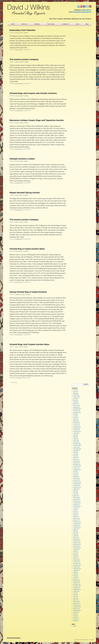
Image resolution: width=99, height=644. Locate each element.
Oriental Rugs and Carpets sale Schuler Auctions (33, 93)
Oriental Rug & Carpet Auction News (27, 249)
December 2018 (77, 482)
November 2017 (77, 503)
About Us (24, 24)
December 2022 (77, 409)
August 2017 (76, 508)
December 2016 (77, 522)
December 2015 (77, 543)
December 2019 (77, 465)
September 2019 (77, 470)
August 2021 (76, 433)
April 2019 (76, 475)
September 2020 (77, 449)
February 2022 (77, 423)
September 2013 (77, 590)
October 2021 (76, 430)
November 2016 (77, 524)
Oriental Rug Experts (14, 638)
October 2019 (76, 468)
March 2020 (76, 459)
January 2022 (76, 425)
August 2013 (76, 591)
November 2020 (77, 445)
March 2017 (76, 517)
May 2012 (76, 617)
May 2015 (76, 555)
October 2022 (76, 411)
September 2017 (77, 506)
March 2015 (76, 558)
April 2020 (76, 458)
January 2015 (76, 562)
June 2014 (76, 574)
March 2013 (76, 600)
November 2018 (77, 484)
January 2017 (76, 520)
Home (13, 24)
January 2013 (76, 603)
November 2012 (77, 607)
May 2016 (76, 534)
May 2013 (76, 596)
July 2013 (76, 593)
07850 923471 (86, 10)
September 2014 (77, 569)
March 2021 (76, 440)
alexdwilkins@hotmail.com (82, 12)
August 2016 (76, 529)
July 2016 (76, 530)
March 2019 (76, 477)
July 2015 (76, 551)
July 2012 (76, 614)
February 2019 (77, 478)
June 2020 (76, 454)
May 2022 (76, 418)
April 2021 (76, 438)
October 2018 (76, 485)
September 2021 (77, 432)
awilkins (26, 33)
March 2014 (76, 579)
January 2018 (76, 499)
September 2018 (77, 487)
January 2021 (76, 442)
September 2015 (77, 548)
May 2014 (76, 576)
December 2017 (77, 501)
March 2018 (76, 496)
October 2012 (76, 609)
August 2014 (76, 570)
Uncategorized (18, 50)
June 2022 (76, 416)
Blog (87, 24)
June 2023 (76, 399)
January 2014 (76, 583)
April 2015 (76, 557)
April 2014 (76, 577)
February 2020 (77, 461)
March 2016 (76, 537)
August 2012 (76, 612)
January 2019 (76, 480)
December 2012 (77, 605)
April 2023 (76, 402)
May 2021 (76, 437)
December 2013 (77, 584)
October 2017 (76, 504)
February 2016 (77, 539)
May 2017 (76, 513)
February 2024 (77, 397)
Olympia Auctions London (22, 159)
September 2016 (77, 527)
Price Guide (51, 24)
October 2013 (76, 588)
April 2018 (76, 494)
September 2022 (77, 412)
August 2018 (76, 489)
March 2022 (76, 421)
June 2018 (76, 491)
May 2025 (76, 393)
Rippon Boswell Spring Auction (25, 193)
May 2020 (76, 456)
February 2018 (77, 498)
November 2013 (77, 586)
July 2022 (76, 414)
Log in (75, 626)
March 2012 (76, 621)
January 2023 (76, 407)
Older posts (13, 382)
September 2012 (77, 610)
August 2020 (76, 451)
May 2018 (76, 492)
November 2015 (77, 544)
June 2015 (76, 553)
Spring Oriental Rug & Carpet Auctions (28, 292)
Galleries (37, 24)
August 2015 (76, 550)
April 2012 (76, 619)
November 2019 (77, 466)
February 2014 (77, 581)
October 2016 (76, 525)
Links (78, 24)
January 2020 (76, 463)
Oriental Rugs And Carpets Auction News (29, 344)
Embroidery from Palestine (22, 30)
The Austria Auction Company (24, 59)
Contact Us (66, 24)
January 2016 (76, 541)
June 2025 (76, 392)
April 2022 (76, 419)
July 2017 (76, 510)
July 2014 (76, 572)
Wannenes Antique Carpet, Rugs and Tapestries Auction (37, 120)
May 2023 (76, 400)
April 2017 (76, 515)
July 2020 (76, 452)
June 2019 (76, 471)
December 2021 (77, 426)
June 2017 (76, 511)
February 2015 (77, 560)
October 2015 (76, 546)
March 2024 (76, 395)
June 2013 (76, 595)
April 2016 (76, 536)
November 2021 (77, 428)
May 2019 (76, 473)
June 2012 (76, 616)
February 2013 (77, 602)
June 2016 (76, 532)
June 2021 (76, 435)
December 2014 (77, 563)
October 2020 (76, 447)
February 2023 (77, 406)
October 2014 (76, 567)
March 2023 (76, 404)
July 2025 (76, 390)
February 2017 (77, 518)
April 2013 (76, 598)
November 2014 (77, 565)
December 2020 (77, 444)
